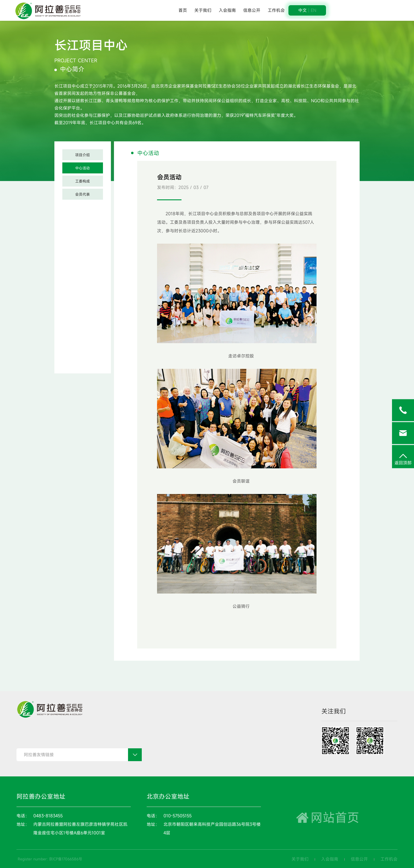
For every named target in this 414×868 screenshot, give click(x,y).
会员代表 (82, 194)
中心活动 (82, 168)
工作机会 (276, 10)
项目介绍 (82, 155)
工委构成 (82, 181)
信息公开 (252, 10)
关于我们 (203, 10)
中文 (302, 10)
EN (313, 10)
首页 (183, 10)
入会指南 (227, 10)
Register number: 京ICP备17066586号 (50, 859)
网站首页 (327, 817)
